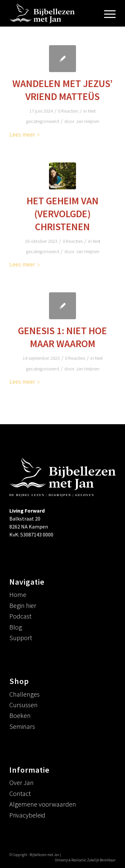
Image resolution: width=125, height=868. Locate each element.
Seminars (22, 726)
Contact (20, 793)
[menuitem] (106, 13)
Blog (16, 627)
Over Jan (21, 782)
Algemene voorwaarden (43, 804)
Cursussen (23, 705)
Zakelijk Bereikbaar (101, 860)
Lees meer (26, 134)
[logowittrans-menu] (52, 13)
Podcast (20, 616)
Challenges (24, 694)
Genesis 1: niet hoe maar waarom (62, 337)
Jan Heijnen (87, 121)
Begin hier (23, 605)
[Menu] (106, 13)
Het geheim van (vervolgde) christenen (63, 214)
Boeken (20, 715)
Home (18, 594)
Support (21, 638)
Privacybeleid (27, 815)
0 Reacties (68, 111)
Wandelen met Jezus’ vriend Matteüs (62, 90)
